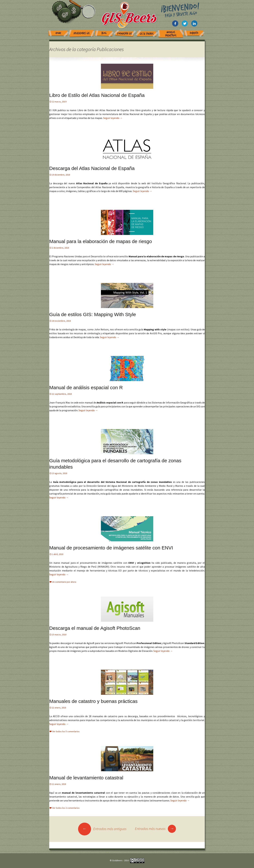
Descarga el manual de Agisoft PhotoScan (95, 628)
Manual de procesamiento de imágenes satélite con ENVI (111, 548)
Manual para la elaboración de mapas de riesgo (101, 241)
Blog (104, 33)
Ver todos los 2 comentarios (66, 808)
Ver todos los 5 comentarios (66, 731)
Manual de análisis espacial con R (86, 387)
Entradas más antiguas (102, 829)
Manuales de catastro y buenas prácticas (93, 701)
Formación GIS (124, 34)
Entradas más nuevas (155, 829)
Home (58, 33)
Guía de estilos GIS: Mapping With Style (93, 314)
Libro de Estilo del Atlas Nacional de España (97, 95)
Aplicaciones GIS (82, 33)
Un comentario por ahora (64, 582)
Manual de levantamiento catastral (86, 778)
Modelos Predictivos (171, 34)
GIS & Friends (147, 34)
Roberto (194, 33)
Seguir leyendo (113, 118)
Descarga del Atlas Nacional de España (92, 168)
